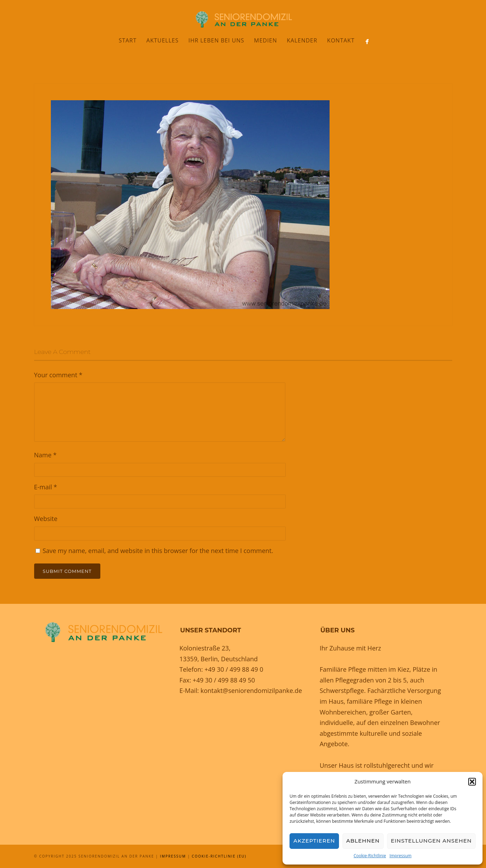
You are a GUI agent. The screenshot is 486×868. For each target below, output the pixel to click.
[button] (472, 782)
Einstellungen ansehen (431, 841)
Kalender (302, 40)
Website (46, 519)
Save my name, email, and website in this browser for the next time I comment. (158, 551)
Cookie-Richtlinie (370, 856)
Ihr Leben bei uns (216, 40)
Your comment (58, 375)
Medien (265, 40)
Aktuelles (163, 40)
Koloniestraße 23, (205, 648)
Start (128, 40)
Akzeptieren (314, 841)
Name (45, 455)
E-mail (46, 487)
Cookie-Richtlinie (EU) (219, 856)
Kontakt (341, 40)
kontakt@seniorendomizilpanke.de (251, 691)
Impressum (400, 856)
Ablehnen (363, 841)
